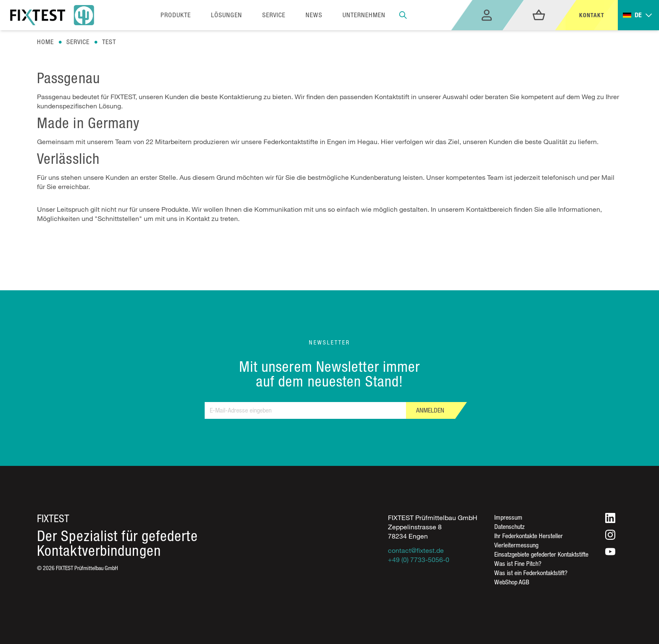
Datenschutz (509, 527)
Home (45, 42)
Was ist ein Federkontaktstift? (531, 573)
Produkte (176, 15)
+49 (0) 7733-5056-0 (419, 560)
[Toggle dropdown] (638, 15)
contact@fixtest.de (416, 550)
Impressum (508, 517)
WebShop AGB (512, 582)
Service (78, 42)
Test (109, 42)
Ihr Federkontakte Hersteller (529, 536)
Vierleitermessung (516, 545)
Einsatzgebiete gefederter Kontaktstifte (541, 554)
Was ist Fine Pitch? (518, 564)
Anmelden (430, 410)
